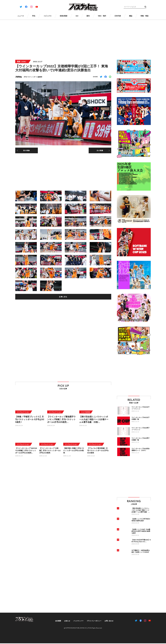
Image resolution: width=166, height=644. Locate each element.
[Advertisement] (83, 38)
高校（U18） (22, 62)
